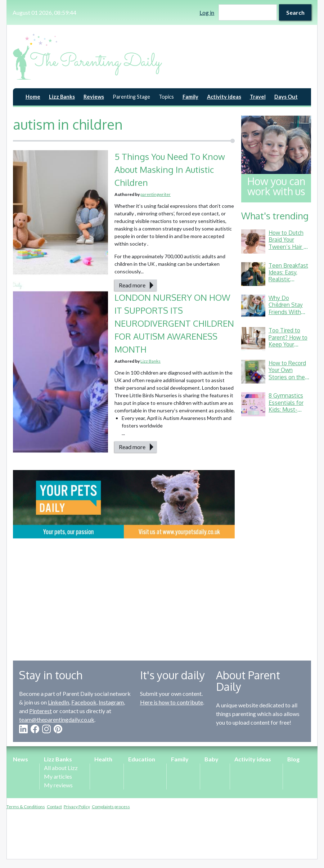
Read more (132, 285)
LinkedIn (58, 702)
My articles (58, 776)
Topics (166, 97)
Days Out (286, 97)
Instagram (111, 702)
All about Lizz (61, 768)
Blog (293, 759)
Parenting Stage (131, 97)
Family (190, 97)
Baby (211, 759)
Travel (258, 97)
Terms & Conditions (26, 807)
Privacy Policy (77, 807)
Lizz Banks (62, 97)
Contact (54, 807)
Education (142, 759)
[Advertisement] (276, 533)
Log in (207, 12)
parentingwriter (156, 194)
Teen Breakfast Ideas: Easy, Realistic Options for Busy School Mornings (288, 283)
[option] (124, 504)
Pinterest (40, 711)
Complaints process (111, 807)
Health (103, 759)
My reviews (58, 785)
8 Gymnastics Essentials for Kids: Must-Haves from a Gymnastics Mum (286, 413)
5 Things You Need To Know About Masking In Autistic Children (170, 169)
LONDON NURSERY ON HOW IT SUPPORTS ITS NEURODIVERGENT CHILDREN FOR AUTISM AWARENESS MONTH (174, 323)
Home (33, 97)
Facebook (84, 702)
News (21, 759)
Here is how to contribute (172, 702)
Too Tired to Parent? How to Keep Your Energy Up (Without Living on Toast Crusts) (290, 348)
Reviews (94, 97)
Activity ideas (224, 97)
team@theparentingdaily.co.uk (57, 719)
